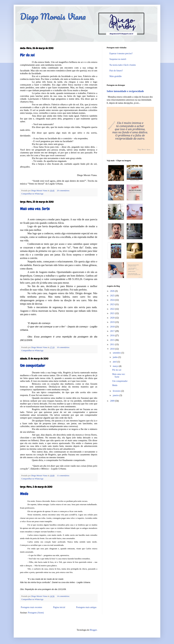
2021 (113, 313)
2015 (113, 340)
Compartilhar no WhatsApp (32, 194)
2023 (113, 304)
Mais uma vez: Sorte (35, 209)
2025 (113, 296)
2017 (113, 331)
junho (115, 357)
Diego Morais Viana (53, 16)
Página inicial (59, 607)
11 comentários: (63, 476)
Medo (24, 494)
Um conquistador (33, 366)
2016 (113, 336)
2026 (113, 291)
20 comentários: (63, 191)
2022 (113, 309)
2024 (113, 300)
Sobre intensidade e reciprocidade (125, 91)
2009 (113, 401)
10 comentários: (63, 347)
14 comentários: (63, 596)
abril (115, 362)
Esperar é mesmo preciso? (121, 53)
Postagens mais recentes (31, 607)
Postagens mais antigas (86, 607)
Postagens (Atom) (36, 613)
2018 (113, 327)
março (116, 366)
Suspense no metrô (118, 59)
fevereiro (117, 391)
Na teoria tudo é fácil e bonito (123, 65)
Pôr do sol (27, 55)
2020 (113, 318)
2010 (113, 349)
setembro (117, 353)
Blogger (93, 630)
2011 (113, 344)
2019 (113, 322)
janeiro (116, 395)
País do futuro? (116, 71)
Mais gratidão (116, 76)
